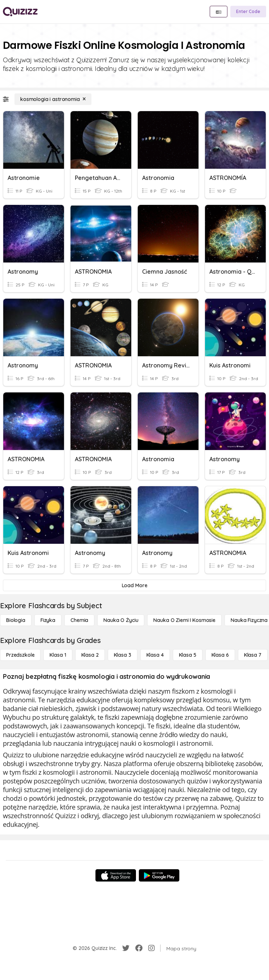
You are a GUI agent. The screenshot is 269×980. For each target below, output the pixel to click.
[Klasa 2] (90, 655)
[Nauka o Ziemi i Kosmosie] (184, 620)
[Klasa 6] (220, 655)
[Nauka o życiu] (121, 620)
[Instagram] (151, 948)
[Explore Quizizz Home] (20, 12)
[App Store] (116, 875)
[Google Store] (159, 875)
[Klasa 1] (58, 655)
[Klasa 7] (253, 655)
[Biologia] (16, 620)
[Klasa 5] (188, 655)
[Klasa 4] (155, 655)
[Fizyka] (48, 620)
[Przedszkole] (20, 655)
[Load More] (134, 585)
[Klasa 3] (123, 655)
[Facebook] (139, 948)
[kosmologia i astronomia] (53, 99)
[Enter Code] (248, 12)
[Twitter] (126, 948)
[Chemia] (79, 620)
